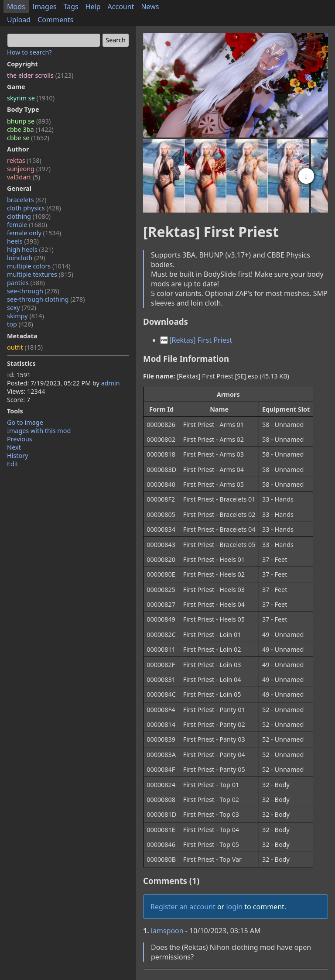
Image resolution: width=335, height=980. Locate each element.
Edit (13, 464)
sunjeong (29, 169)
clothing (29, 216)
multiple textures (40, 274)
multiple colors (39, 266)
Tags (71, 7)
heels (23, 241)
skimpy (26, 316)
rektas (24, 160)
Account (121, 7)
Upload (19, 20)
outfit (25, 347)
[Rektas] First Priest (196, 340)
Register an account (183, 907)
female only (34, 233)
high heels (30, 249)
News (150, 7)
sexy (22, 308)
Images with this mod (39, 431)
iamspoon (167, 931)
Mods (16, 7)
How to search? (29, 52)
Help (93, 7)
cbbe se (28, 138)
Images (44, 7)
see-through (33, 291)
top (20, 324)
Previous (20, 439)
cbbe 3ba (30, 129)
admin (111, 383)
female (27, 225)
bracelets (27, 200)
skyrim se (31, 98)
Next (14, 447)
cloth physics (34, 208)
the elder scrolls (40, 75)
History (17, 456)
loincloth (26, 258)
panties (26, 283)
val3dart (24, 177)
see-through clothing (46, 299)
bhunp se (29, 121)
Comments (55, 20)
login (234, 907)
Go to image (25, 422)
